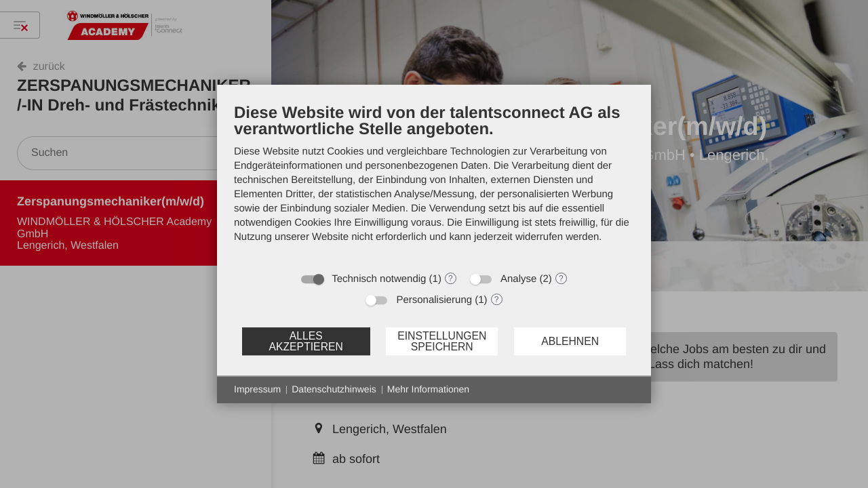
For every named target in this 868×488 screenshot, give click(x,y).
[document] (434, 183)
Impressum (257, 389)
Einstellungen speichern (442, 341)
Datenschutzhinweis (334, 389)
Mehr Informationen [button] (428, 389)
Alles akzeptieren (305, 341)
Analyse (518, 279)
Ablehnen (570, 341)
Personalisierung (434, 300)
